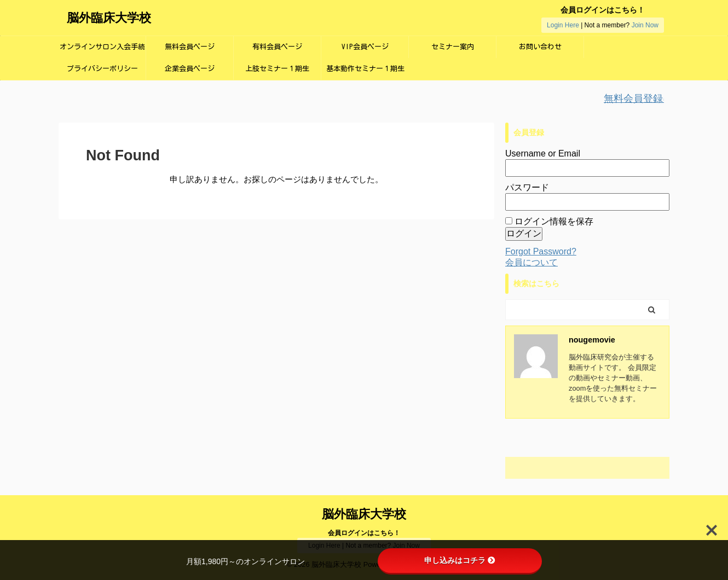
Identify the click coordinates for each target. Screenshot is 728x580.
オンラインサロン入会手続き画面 (102, 51)
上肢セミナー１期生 (277, 69)
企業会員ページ (190, 69)
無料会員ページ (190, 47)
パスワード (527, 187)
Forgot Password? (541, 251)
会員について (531, 262)
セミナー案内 (453, 47)
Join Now (645, 25)
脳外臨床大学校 (109, 18)
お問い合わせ (540, 47)
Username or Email (543, 153)
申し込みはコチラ (460, 560)
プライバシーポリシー (102, 69)
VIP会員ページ (365, 47)
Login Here (563, 25)
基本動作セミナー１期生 (365, 69)
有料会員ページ (277, 47)
